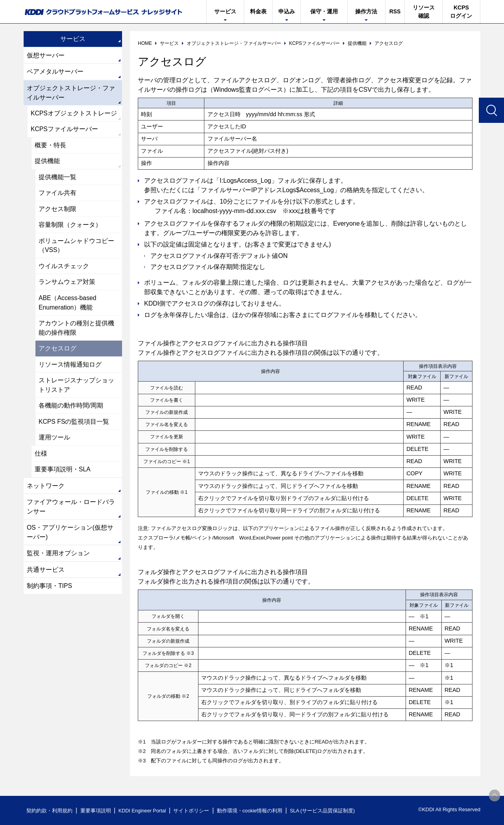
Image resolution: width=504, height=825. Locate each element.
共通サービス (46, 576)
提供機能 (47, 162)
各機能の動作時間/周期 (71, 410)
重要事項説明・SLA (63, 475)
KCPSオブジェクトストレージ (74, 114)
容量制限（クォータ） (70, 227)
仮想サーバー (46, 55)
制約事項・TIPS (50, 593)
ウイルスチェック (64, 269)
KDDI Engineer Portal (144, 811)
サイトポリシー (194, 811)
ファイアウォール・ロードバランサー (71, 513)
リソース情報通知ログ (70, 368)
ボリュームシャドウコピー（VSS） (76, 248)
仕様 (41, 459)
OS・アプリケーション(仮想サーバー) (70, 539)
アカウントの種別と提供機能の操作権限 (76, 331)
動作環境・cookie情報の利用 (253, 811)
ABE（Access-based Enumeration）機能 (68, 306)
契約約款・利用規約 (50, 811)
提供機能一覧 (57, 179)
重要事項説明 (96, 811)
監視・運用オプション (58, 560)
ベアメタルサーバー (55, 72)
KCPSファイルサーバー (65, 130)
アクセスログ (57, 352)
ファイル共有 (57, 195)
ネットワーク (46, 491)
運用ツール (54, 442)
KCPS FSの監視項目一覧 (74, 426)
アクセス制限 (57, 211)
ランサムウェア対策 (67, 285)
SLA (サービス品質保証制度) (327, 811)
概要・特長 (50, 146)
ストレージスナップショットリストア (76, 389)
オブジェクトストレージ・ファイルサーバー (71, 93)
